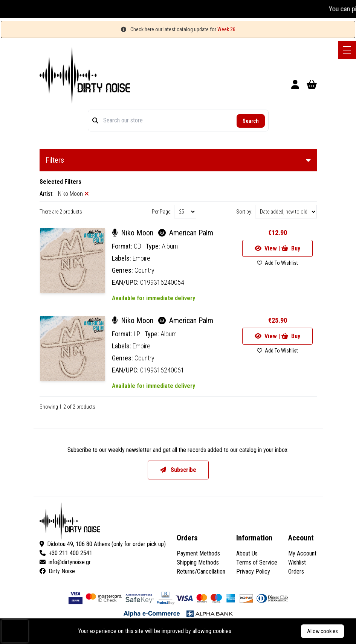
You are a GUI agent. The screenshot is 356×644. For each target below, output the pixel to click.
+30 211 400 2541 (66, 553)
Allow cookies (322, 631)
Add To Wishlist (277, 263)
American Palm (186, 233)
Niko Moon (134, 233)
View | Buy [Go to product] (277, 248)
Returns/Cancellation (201, 572)
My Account (302, 553)
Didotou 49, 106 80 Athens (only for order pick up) (103, 544)
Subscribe (178, 470)
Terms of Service (257, 562)
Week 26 (226, 29)
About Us (247, 553)
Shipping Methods (198, 562)
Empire (141, 258)
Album (170, 246)
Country (144, 270)
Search (251, 121)
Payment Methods (198, 553)
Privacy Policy (253, 572)
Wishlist (297, 562)
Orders (296, 572)
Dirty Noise (57, 571)
